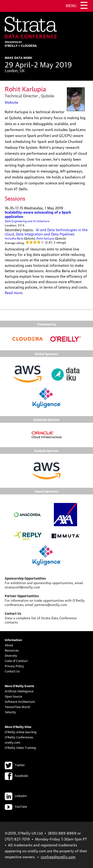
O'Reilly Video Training (20, 747)
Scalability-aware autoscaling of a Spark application (38, 214)
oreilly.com (12, 742)
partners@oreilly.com (51, 604)
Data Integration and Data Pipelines (45, 234)
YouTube (16, 806)
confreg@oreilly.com (58, 857)
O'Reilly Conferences (19, 737)
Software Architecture (20, 701)
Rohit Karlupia (45, 238)
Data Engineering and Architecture (27, 221)
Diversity (11, 655)
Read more (14, 292)
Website (11, 102)
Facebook (16, 775)
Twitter (15, 765)
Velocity (10, 712)
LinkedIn (16, 796)
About (9, 645)
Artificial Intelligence (19, 691)
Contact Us (12, 671)
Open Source (13, 696)
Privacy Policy (14, 666)
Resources (12, 650)
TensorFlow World (17, 707)
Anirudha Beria (14, 238)
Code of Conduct (16, 661)
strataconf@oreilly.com (22, 587)
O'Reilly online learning (21, 732)
